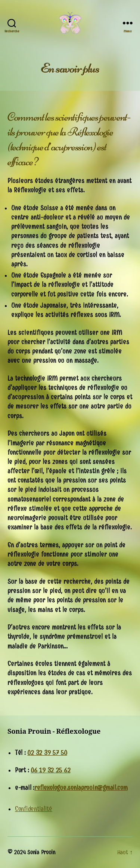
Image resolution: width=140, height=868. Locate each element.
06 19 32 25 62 (50, 770)
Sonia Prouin (41, 852)
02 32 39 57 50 (47, 753)
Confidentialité (34, 809)
